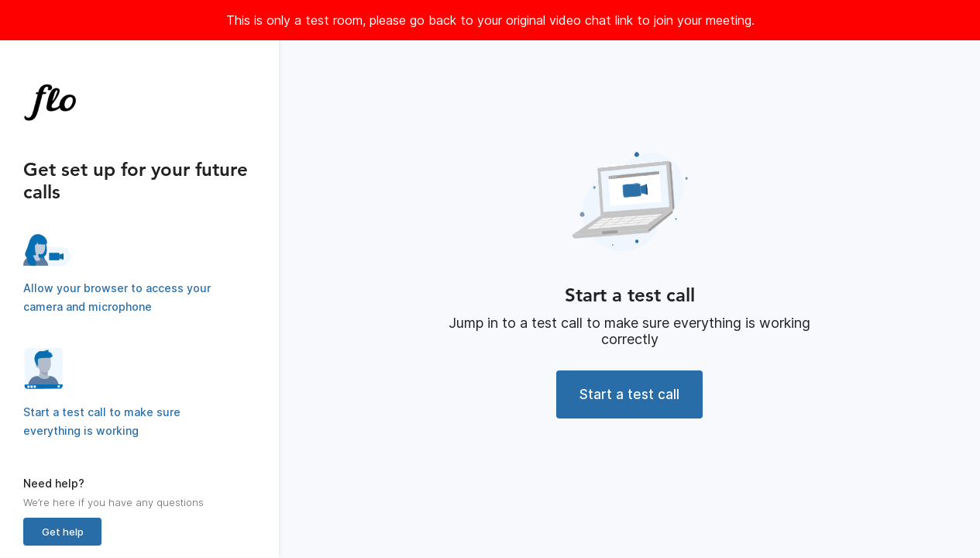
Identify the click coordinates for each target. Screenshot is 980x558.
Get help (63, 532)
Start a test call (629, 394)
